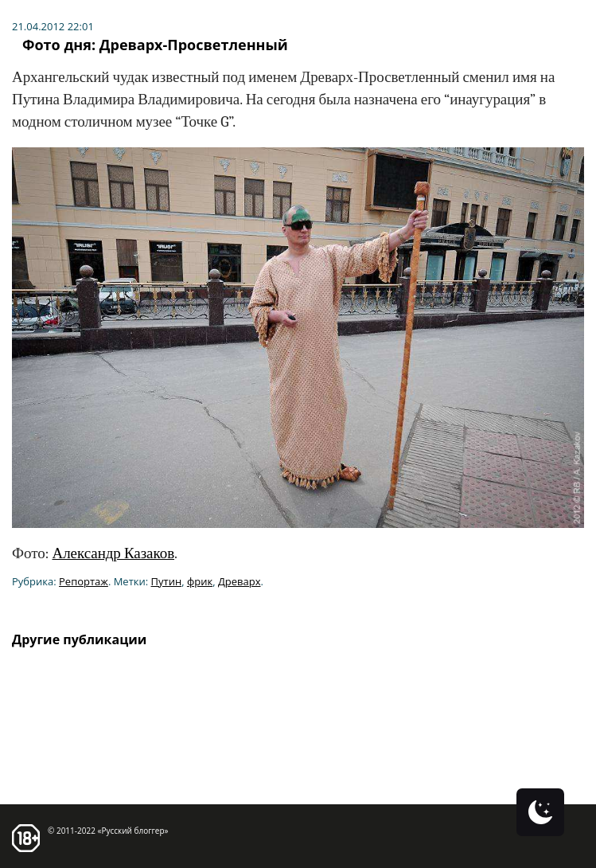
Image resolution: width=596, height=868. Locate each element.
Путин (167, 581)
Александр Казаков (113, 553)
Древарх (240, 581)
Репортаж (84, 581)
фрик (200, 581)
